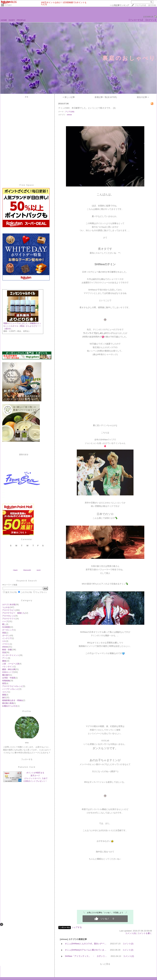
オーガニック (8, 630)
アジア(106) (70, 112)
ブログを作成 (140, 5)
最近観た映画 (8, 703)
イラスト (6, 644)
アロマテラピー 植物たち (13, 613)
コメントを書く (145, 933)
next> (39, 570)
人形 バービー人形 (11, 664)
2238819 (148, 17)
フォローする (27, 759)
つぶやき (6, 607)
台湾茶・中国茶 (9, 678)
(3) (114, 108)
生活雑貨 (6, 627)
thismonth (27, 570)
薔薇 (4, 695)
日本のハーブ (8, 672)
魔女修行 (6, 675)
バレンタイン (8, 667)
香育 (4, 683)
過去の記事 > (143, 97)
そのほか (8, 5)
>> (119, 5)
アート (5, 658)
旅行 (4, 698)
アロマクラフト (9, 619)
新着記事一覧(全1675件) (106, 97)
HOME (4, 20)
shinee (5, 647)
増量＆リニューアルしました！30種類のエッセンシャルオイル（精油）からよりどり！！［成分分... (22, 326)
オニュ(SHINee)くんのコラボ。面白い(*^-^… (86, 944)
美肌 (4, 633)
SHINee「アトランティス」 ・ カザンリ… (86, 956)
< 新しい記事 (69, 97)
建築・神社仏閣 (9, 669)
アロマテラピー (9, 610)
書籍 (4, 661)
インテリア (7, 638)
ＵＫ (4, 641)
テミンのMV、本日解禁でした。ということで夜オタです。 (85, 108)
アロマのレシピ (9, 616)
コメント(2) (128, 944)
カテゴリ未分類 (9, 605)
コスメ (5, 692)
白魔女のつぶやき (10, 706)
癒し (4, 624)
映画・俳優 (7, 650)
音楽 (4, 652)
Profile (27, 711)
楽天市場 (152, 5)
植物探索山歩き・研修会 (13, 700)
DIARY (12, 20)
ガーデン (6, 636)
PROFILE (21, 20)
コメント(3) (131, 933)
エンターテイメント (11, 655)
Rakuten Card (27, 767)
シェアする (77, 927)
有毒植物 (6, 681)
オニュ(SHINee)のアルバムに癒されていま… (86, 950)
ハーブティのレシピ (11, 689)
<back (15, 570)
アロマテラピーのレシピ (13, 686)
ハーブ (5, 621)
